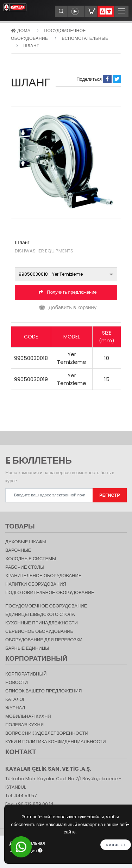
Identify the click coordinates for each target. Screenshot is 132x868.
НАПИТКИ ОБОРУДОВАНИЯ (36, 584)
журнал (15, 708)
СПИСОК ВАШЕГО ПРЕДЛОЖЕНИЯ (43, 691)
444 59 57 (25, 796)
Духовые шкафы (26, 542)
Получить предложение (68, 292)
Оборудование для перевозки (44, 640)
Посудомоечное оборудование (46, 606)
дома (21, 30)
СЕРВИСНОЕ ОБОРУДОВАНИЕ (39, 631)
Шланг (32, 46)
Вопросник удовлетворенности (47, 733)
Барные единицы (27, 648)
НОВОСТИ (17, 682)
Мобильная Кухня (28, 716)
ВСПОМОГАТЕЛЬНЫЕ (85, 38)
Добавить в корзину (68, 307)
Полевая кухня (24, 725)
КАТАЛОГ (15, 699)
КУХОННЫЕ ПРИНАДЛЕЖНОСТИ (42, 623)
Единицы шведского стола (40, 614)
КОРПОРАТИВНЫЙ (26, 674)
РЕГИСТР (110, 495)
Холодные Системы (31, 559)
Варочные (18, 550)
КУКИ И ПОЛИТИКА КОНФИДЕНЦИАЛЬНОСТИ (56, 742)
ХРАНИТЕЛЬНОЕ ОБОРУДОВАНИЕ (43, 576)
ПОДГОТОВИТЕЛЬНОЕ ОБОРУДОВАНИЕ (50, 592)
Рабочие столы (25, 567)
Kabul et (116, 845)
